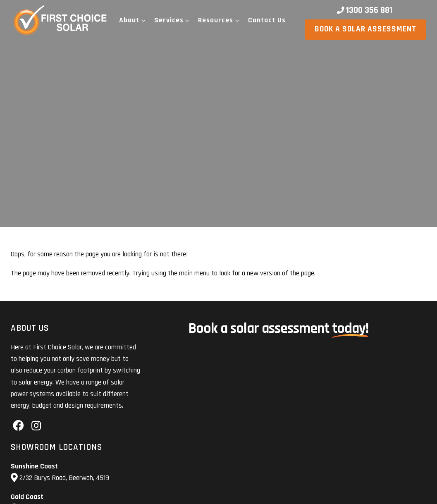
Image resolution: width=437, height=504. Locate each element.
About (129, 20)
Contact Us (267, 20)
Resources (216, 20)
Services (169, 20)
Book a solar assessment (365, 29)
